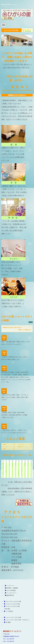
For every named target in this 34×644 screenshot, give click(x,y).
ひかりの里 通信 (11, 590)
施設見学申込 (10, 595)
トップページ (10, 586)
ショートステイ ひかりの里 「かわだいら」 (18, 620)
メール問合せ (9, 611)
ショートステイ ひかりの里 (13, 617)
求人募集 (8, 622)
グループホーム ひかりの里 (13, 601)
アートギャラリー (11, 593)
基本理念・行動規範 (12, 588)
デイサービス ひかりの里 (13, 604)
